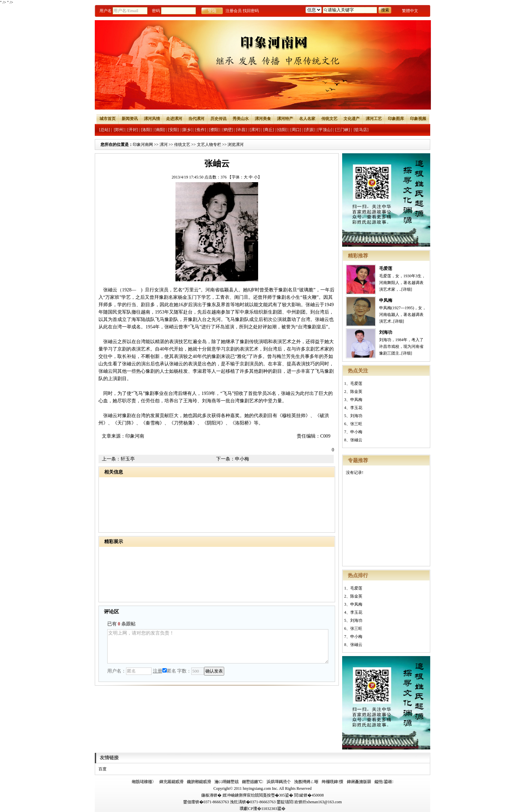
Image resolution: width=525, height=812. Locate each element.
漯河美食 (263, 119)
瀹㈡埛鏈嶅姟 (227, 782)
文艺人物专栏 (209, 145)
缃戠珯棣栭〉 (144, 782)
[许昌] (241, 130)
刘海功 (386, 332)
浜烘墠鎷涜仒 (279, 782)
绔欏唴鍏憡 (332, 782)
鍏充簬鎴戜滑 (171, 782)
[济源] (309, 130)
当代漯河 (196, 119)
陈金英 (356, 392)
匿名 (169, 671)
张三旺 (356, 424)
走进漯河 (174, 119)
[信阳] (282, 130)
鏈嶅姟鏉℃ (253, 782)
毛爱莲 (386, 268)
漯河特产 (285, 119)
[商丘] (269, 130)
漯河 (164, 145)
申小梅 (356, 432)
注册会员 (234, 11)
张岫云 (356, 440)
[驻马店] (361, 130)
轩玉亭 (128, 459)
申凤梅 (386, 300)
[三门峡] (342, 130)
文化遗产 (352, 119)
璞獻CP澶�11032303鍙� (262, 809)
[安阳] (173, 130)
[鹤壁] (228, 130)
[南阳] (160, 130)
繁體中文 (410, 11)
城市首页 (108, 119)
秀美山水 (241, 119)
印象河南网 (143, 145)
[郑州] (119, 130)
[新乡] (187, 130)
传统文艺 (329, 119)
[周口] (296, 130)
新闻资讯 (130, 119)
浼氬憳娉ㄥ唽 (306, 782)
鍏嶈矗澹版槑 (359, 782)
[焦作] (201, 130)
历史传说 (218, 119)
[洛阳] (146, 130)
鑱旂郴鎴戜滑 (199, 782)
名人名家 (307, 119)
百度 (103, 769)
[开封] (133, 130)
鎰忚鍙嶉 (384, 782)
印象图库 (396, 119)
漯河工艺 (374, 119)
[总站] (105, 130)
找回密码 (251, 11)
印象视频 (418, 119)
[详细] (407, 289)
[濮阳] (214, 130)
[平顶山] (325, 130)
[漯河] (255, 130)
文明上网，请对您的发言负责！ (218, 646)
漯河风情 (152, 119)
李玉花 (356, 408)
